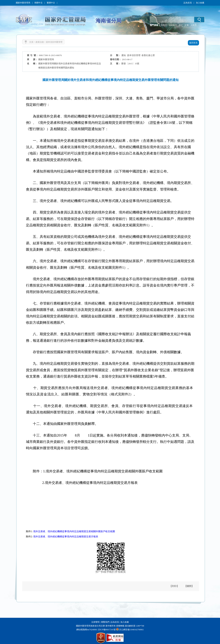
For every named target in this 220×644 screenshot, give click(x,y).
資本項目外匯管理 (54, 42)
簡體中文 (38, 3)
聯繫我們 (105, 622)
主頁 (31, 42)
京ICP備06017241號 (107, 630)
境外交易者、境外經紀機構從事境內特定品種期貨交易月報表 (66, 537)
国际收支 (173, 25)
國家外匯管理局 (23, 3)
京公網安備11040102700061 (131, 630)
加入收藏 (200, 3)
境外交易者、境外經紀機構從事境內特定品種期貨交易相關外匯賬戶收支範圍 (74, 531)
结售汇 (164, 25)
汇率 (187, 25)
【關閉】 (189, 586)
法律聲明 (95, 622)
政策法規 (40, 42)
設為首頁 (188, 3)
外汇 (181, 25)
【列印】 (174, 586)
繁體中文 (51, 3)
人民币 (194, 25)
